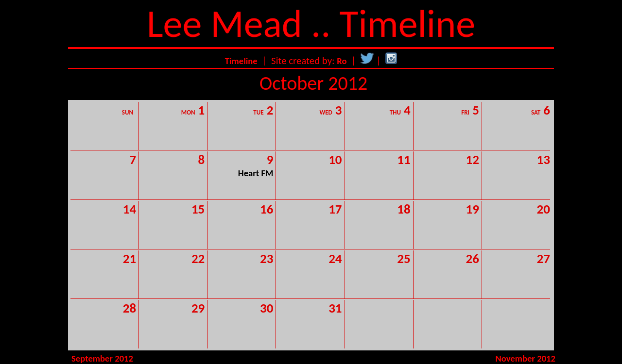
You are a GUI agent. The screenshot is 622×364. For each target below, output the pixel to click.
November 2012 (525, 358)
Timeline (241, 61)
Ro (342, 61)
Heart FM (256, 173)
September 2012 (102, 358)
